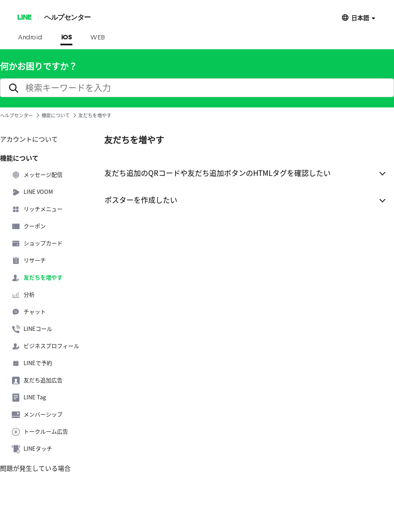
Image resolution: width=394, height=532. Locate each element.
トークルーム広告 (40, 432)
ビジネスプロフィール (45, 346)
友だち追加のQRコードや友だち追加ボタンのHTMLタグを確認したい (218, 173)
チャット (29, 312)
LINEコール (32, 329)
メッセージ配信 (37, 175)
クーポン (29, 226)
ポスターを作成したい (141, 200)
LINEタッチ (32, 449)
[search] (197, 88)
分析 (23, 295)
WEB (98, 38)
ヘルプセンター (67, 17)
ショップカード (37, 244)
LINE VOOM (32, 192)
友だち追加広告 (37, 380)
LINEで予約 (32, 363)
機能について (56, 115)
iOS (67, 38)
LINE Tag (29, 398)
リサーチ (29, 261)
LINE (24, 17)
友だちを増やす (37, 278)
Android (30, 38)
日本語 (360, 17)
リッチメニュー (37, 209)
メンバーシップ (37, 415)
